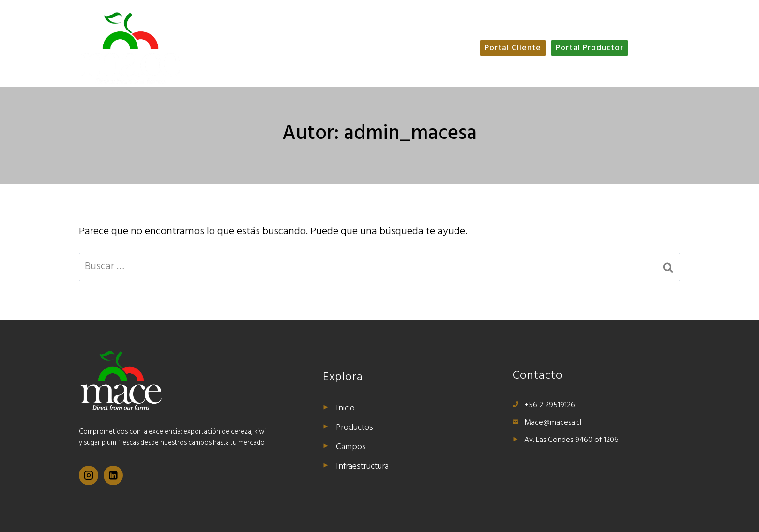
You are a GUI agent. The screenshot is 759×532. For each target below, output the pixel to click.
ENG (651, 48)
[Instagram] (90, 476)
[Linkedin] (116, 476)
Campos (420, 33)
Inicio (319, 33)
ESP (673, 48)
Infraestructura (372, 63)
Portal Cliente (513, 48)
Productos (367, 33)
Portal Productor (590, 48)
